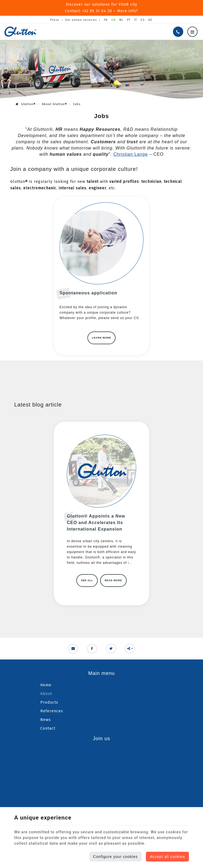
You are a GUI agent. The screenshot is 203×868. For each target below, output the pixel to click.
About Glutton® (55, 103)
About (46, 693)
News (46, 719)
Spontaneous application (88, 292)
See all (87, 580)
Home (46, 684)
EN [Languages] (114, 19)
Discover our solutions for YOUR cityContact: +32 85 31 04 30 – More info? (102, 8)
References (52, 710)
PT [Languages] (129, 19)
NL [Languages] (121, 19)
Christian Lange (131, 153)
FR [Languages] (106, 19)
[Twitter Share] (111, 648)
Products (49, 702)
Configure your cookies (115, 857)
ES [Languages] (143, 19)
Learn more (102, 337)
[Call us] (178, 31)
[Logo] (20, 31)
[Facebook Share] (92, 648)
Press (55, 19)
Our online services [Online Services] (81, 19)
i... (130, 562)
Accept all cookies (167, 857)
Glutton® (26, 103)
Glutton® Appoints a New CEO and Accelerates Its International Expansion (96, 522)
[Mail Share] (73, 648)
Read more (113, 580)
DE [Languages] (150, 19)
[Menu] (192, 31)
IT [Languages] (136, 19)
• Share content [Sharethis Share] (130, 649)
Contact (48, 728)
